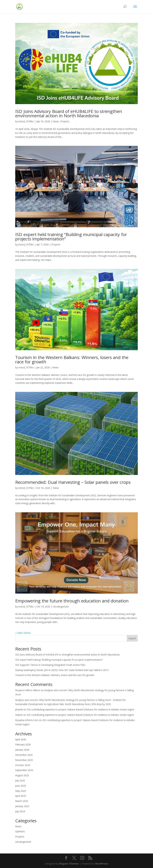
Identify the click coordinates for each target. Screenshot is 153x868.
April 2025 (21, 796)
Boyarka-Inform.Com (27, 720)
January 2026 (22, 750)
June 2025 (21, 786)
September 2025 (24, 770)
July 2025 (20, 780)
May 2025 (21, 791)
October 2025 (23, 765)
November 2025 (24, 760)
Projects (65, 121)
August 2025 (22, 775)
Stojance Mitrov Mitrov (28, 690)
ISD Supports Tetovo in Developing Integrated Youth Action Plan (50, 665)
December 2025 (24, 755)
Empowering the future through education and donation (72, 601)
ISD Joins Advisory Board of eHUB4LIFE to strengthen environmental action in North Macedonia (69, 113)
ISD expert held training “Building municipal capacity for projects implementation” (71, 237)
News (56, 121)
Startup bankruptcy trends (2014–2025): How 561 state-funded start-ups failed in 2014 (62, 670)
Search (132, 638)
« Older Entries (23, 633)
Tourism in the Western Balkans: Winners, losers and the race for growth (72, 360)
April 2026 (21, 739)
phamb (19, 709)
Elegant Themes (69, 864)
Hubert (19, 715)
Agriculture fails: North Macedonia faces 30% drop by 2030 (79, 704)
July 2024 (20, 811)
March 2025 (22, 801)
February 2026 (23, 744)
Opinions (20, 831)
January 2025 (22, 806)
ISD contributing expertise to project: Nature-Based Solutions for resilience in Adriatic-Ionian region (81, 709)
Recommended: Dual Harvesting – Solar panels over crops (73, 482)
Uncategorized (61, 606)
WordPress (102, 864)
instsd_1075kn (26, 121)
